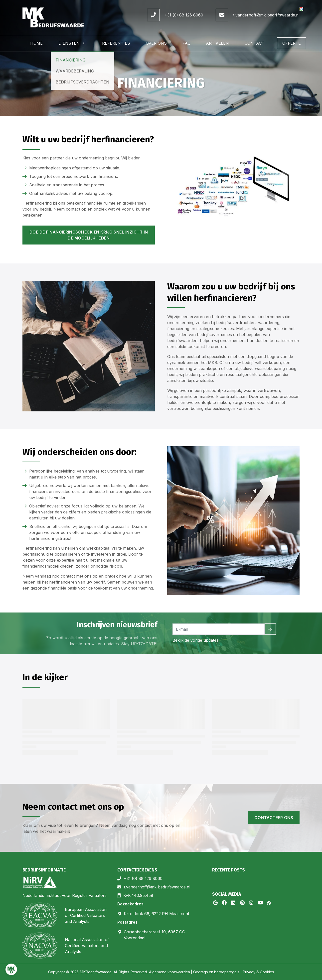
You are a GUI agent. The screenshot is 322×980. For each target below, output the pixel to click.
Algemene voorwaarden (169, 972)
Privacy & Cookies (258, 972)
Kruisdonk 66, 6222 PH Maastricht (157, 914)
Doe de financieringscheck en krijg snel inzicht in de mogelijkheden (89, 235)
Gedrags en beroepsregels (216, 972)
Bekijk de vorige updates (195, 640)
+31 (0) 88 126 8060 (184, 15)
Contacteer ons (274, 818)
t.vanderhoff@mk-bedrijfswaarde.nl (266, 15)
